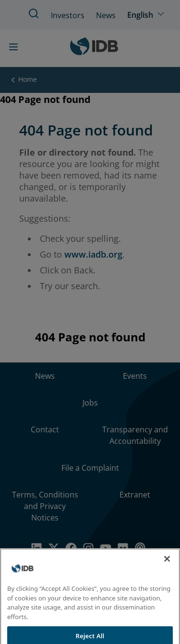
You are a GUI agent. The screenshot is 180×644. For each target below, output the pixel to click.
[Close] (167, 565)
